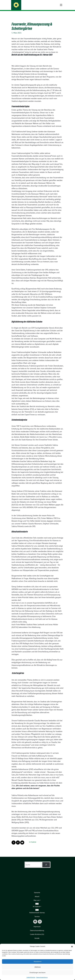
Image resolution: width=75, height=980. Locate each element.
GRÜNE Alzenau (25, 4)
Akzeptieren (38, 961)
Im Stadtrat (33, 839)
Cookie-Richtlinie (31, 977)
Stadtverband (24, 7)
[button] (72, 946)
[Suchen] (46, 862)
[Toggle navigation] (61, 14)
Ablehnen (38, 967)
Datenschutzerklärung (42, 977)
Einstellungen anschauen (37, 973)
